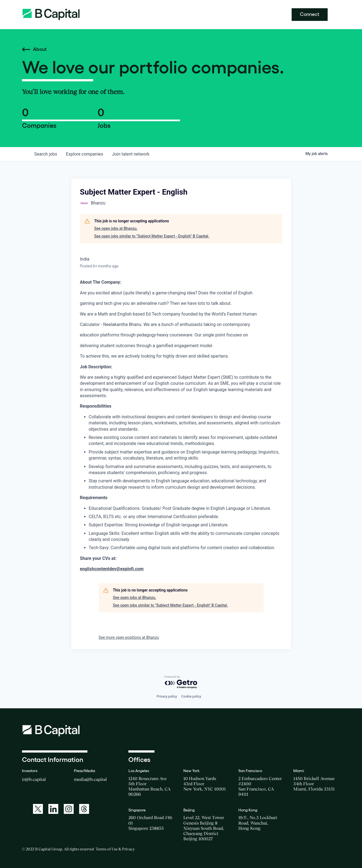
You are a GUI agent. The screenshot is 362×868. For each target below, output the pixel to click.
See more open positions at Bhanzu (129, 637)
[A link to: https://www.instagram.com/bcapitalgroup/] (69, 809)
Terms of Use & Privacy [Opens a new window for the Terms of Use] (115, 849)
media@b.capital (90, 779)
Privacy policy (167, 696)
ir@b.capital (34, 779)
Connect (310, 14)
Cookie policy (191, 696)
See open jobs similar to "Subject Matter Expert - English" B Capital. (152, 236)
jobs (46, 154)
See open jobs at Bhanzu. (116, 228)
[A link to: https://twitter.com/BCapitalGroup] (38, 809)
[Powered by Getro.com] (181, 682)
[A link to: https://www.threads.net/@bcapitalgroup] (84, 809)
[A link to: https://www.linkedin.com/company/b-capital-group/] (53, 809)
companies (85, 154)
